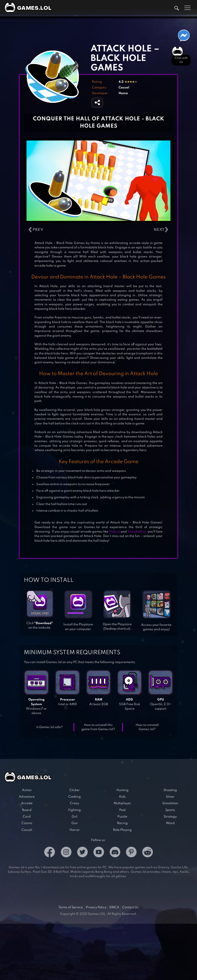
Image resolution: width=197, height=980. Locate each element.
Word (170, 823)
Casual (124, 88)
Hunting (122, 790)
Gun (75, 823)
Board (27, 810)
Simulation (170, 803)
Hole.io (115, 532)
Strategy (170, 817)
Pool (122, 810)
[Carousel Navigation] (98, 230)
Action (27, 790)
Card (27, 817)
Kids (122, 797)
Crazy (75, 803)
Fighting (75, 810)
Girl (75, 817)
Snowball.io (137, 532)
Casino (27, 823)
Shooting (170, 790)
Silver (170, 797)
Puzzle (122, 817)
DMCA (114, 907)
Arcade (27, 803)
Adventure (27, 797)
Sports (170, 810)
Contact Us (130, 907)
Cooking (75, 797)
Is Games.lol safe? (50, 727)
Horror (75, 830)
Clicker (75, 790)
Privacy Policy (96, 907)
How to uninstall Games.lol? (147, 727)
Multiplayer (122, 803)
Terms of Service (71, 907)
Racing (122, 823)
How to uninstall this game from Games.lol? (98, 727)
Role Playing (122, 830)
